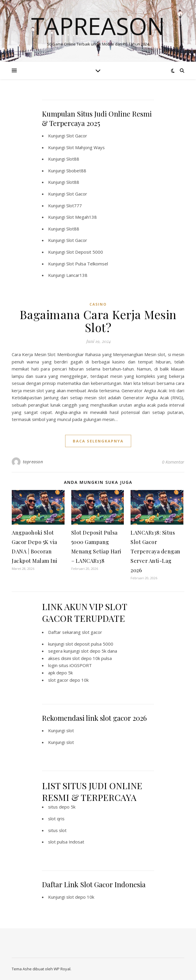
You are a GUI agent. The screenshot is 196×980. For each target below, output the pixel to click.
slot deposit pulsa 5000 (89, 644)
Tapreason (98, 26)
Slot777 (74, 206)
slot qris (56, 819)
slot (70, 730)
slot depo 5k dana (99, 651)
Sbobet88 (76, 171)
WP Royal (62, 969)
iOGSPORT (81, 665)
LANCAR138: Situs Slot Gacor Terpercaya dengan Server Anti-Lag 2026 (156, 551)
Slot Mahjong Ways (86, 147)
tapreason (33, 462)
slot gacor (92, 632)
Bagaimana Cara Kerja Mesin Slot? (98, 321)
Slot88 (73, 159)
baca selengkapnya (98, 441)
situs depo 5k (62, 807)
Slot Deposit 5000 (85, 252)
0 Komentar (173, 462)
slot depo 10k (80, 897)
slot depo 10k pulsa (92, 658)
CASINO (98, 304)
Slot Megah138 (82, 217)
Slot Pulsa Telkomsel (87, 264)
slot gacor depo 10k (68, 680)
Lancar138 (77, 275)
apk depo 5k (60, 673)
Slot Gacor (77, 136)
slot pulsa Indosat (66, 842)
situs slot (57, 830)
